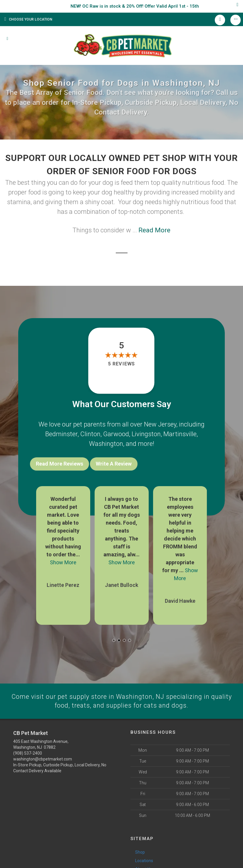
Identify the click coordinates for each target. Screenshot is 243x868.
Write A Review (114, 464)
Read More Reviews (60, 464)
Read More (154, 230)
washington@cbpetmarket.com (43, 759)
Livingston (146, 434)
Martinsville (180, 434)
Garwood (116, 434)
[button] (114, 639)
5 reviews (121, 364)
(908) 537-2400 (28, 753)
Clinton (90, 434)
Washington (106, 444)
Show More (63, 561)
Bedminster (61, 434)
